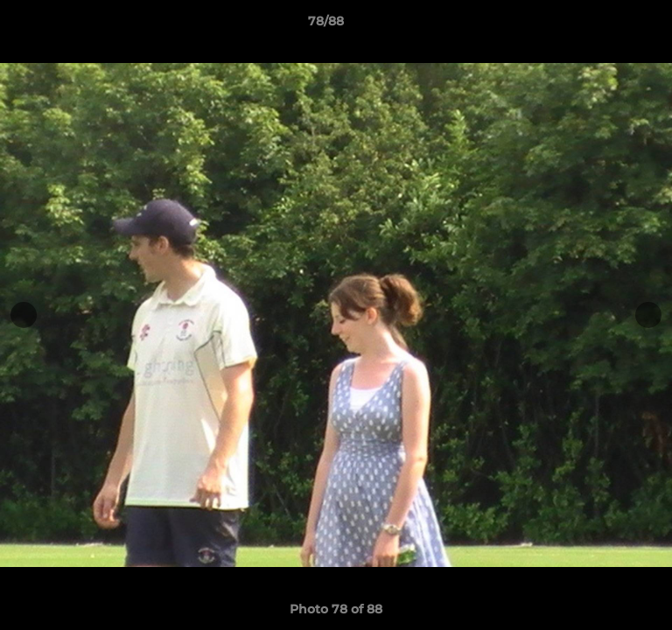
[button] (609, 25)
